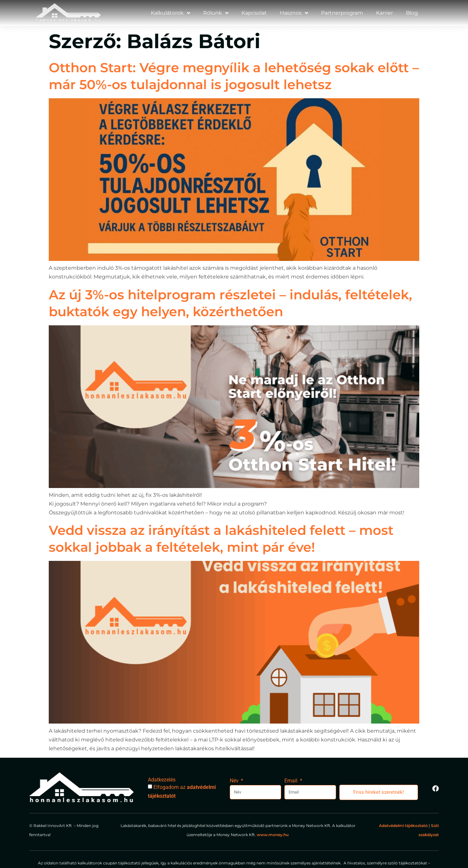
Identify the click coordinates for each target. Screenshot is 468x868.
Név (235, 781)
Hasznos (294, 13)
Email (292, 781)
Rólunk (216, 13)
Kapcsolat (254, 13)
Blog (412, 13)
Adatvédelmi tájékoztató (403, 826)
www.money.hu (273, 835)
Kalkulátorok (170, 13)
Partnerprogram (342, 13)
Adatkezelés (162, 780)
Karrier (384, 13)
